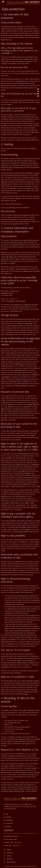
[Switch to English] (38, 91)
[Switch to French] (38, 94)
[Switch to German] (38, 89)
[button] (3, 2)
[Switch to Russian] (38, 96)
